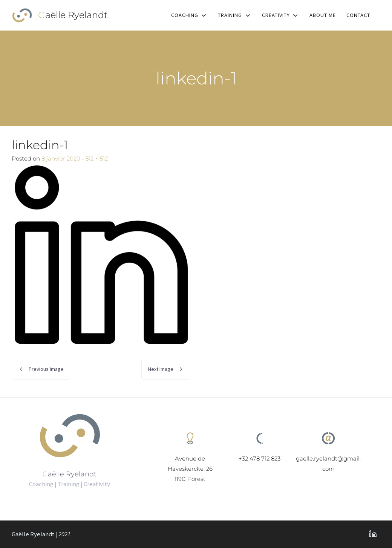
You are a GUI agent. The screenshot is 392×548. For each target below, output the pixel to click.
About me (323, 15)
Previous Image (46, 369)
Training (230, 15)
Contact (358, 15)
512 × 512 (97, 158)
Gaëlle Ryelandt (73, 15)
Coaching (185, 15)
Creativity (276, 15)
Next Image (161, 369)
